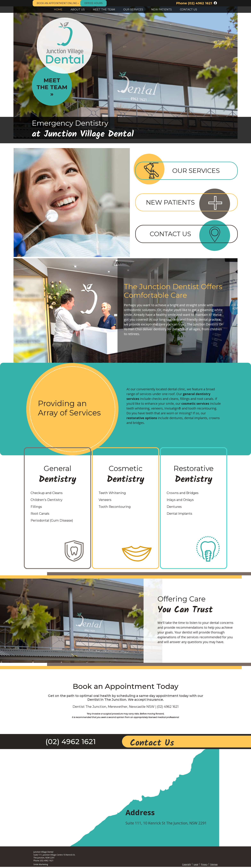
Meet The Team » (52, 87)
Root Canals (40, 515)
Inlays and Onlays (180, 501)
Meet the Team (104, 10)
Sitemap (214, 865)
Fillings (36, 508)
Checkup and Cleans (47, 494)
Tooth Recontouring (115, 508)
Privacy (204, 865)
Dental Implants (179, 515)
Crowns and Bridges (183, 494)
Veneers (105, 501)
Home (58, 10)
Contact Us (188, 10)
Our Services (133, 10)
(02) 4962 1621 (200, 3)
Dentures (174, 508)
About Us (78, 10)
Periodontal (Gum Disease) (52, 522)
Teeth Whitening (112, 494)
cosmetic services (195, 405)
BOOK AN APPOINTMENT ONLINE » (58, 3)
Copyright (186, 865)
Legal (196, 865)
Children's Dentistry (47, 501)
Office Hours (93, 3)
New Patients (162, 10)
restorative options (142, 419)
